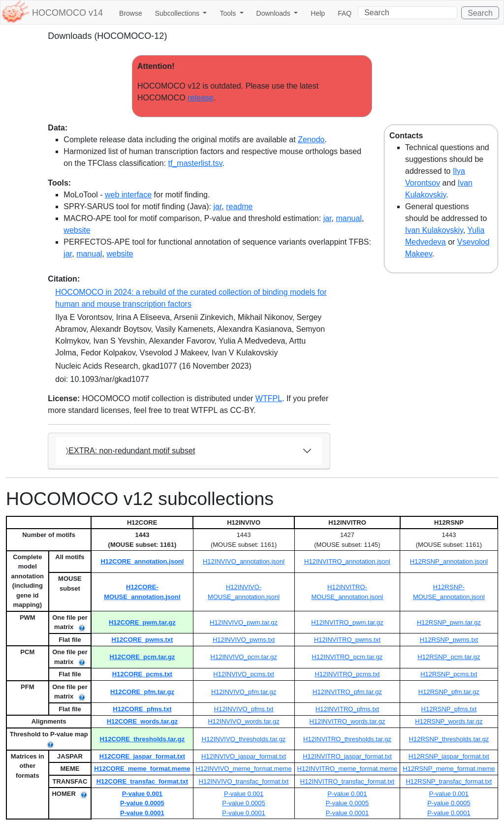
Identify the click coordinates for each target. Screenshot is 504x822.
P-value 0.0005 (142, 803)
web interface (128, 195)
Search (480, 13)
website (77, 230)
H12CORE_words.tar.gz (142, 721)
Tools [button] (229, 13)
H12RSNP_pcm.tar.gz (449, 657)
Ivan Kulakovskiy (434, 230)
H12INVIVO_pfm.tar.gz (244, 692)
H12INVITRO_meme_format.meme (347, 769)
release (200, 98)
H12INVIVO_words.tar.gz (243, 721)
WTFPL (269, 398)
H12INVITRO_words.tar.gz (347, 721)
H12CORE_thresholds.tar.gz (142, 739)
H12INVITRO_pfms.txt (347, 709)
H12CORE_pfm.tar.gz (142, 692)
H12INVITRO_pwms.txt (347, 640)
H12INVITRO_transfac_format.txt (347, 781)
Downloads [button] (274, 13)
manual (348, 218)
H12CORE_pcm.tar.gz (142, 657)
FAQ (345, 13)
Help (318, 13)
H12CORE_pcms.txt (142, 674)
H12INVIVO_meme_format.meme (244, 769)
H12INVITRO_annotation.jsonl (347, 561)
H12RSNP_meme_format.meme (449, 769)
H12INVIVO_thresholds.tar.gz (244, 739)
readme (239, 206)
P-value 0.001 (142, 794)
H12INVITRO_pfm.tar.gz (347, 692)
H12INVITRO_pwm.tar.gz (347, 622)
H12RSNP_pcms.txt (449, 674)
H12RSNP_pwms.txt (449, 640)
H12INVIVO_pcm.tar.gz (244, 657)
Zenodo (311, 140)
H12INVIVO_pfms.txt (244, 709)
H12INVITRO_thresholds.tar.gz (347, 739)
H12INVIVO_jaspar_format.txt (244, 756)
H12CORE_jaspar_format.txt (142, 756)
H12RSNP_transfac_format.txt (449, 781)
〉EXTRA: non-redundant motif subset (130, 451)
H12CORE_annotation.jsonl (142, 561)
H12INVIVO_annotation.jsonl (244, 561)
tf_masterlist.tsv (195, 163)
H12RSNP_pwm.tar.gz (449, 622)
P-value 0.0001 (142, 813)
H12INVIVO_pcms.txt (244, 674)
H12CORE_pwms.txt (142, 640)
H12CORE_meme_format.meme (142, 769)
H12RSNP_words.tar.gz (449, 721)
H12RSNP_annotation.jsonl (449, 561)
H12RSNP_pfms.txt (449, 709)
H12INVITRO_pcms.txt (347, 674)
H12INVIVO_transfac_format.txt (244, 781)
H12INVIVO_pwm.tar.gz (244, 622)
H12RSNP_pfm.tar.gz (449, 692)
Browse (131, 13)
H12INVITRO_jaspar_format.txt (347, 756)
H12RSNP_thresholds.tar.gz (449, 739)
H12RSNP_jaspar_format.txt (449, 756)
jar (217, 206)
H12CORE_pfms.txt (142, 709)
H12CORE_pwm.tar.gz (142, 622)
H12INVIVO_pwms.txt (244, 640)
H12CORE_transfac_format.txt (142, 781)
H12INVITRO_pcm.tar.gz (347, 657)
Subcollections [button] (178, 13)
